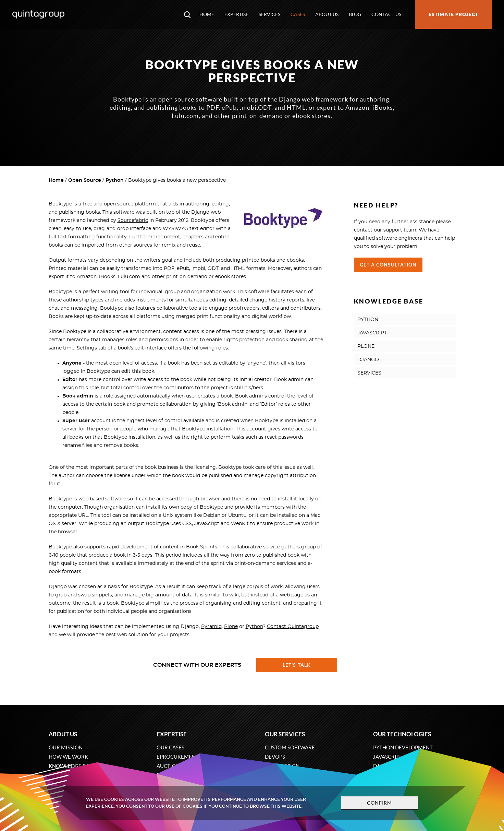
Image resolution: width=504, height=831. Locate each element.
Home (207, 14)
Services (269, 14)
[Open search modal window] (187, 14)
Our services (285, 734)
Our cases (170, 747)
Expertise (236, 14)
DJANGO (368, 360)
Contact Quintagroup (293, 627)
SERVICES (369, 373)
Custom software (290, 747)
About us (327, 14)
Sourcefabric (133, 221)
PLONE (366, 346)
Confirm (380, 803)
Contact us (386, 14)
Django (200, 212)
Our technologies (402, 734)
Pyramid (211, 627)
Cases (298, 14)
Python (115, 180)
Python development (403, 747)
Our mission (66, 747)
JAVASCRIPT (372, 333)
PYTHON (368, 320)
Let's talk (297, 665)
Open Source (85, 180)
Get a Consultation (388, 265)
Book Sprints (202, 547)
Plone (231, 627)
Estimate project (453, 14)
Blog (355, 14)
